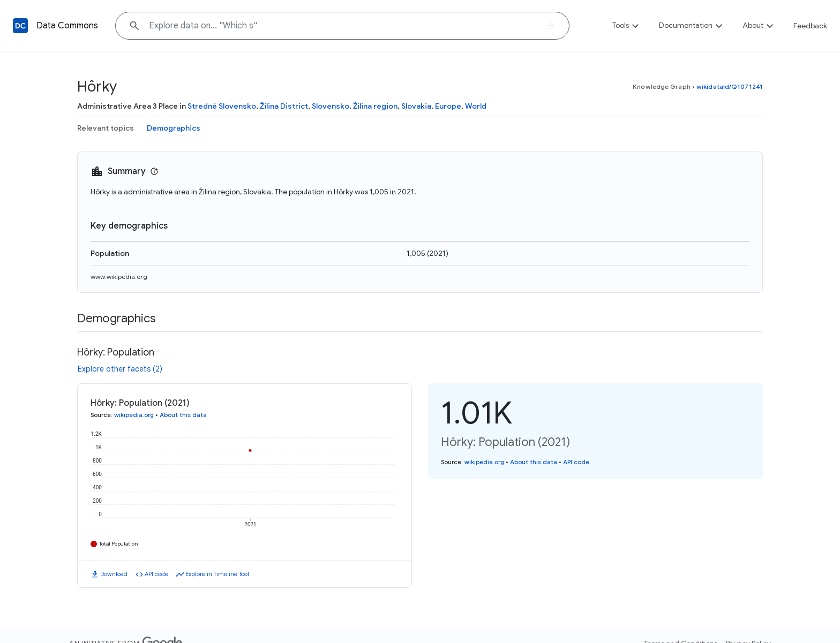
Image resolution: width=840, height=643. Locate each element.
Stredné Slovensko (222, 106)
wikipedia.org (134, 415)
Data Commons (67, 26)
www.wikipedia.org (119, 277)
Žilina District (284, 106)
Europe (448, 106)
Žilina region (375, 106)
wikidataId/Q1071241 (730, 86)
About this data (183, 415)
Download (114, 574)
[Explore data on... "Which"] (342, 26)
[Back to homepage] (20, 26)
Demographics (174, 128)
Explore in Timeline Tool (217, 574)
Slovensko (331, 106)
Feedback (810, 26)
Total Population (119, 544)
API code (156, 574)
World (476, 106)
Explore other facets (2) (120, 369)
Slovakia (416, 106)
